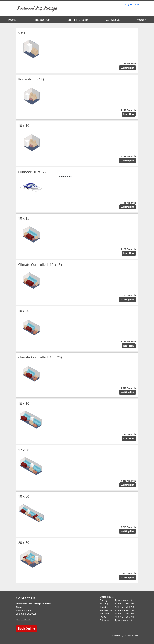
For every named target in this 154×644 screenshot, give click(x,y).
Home (12, 20)
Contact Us (113, 20)
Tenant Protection (78, 20)
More (140, 20)
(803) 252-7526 (131, 5)
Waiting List (128, 68)
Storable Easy (131, 636)
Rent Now (129, 114)
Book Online (26, 629)
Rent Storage (41, 20)
